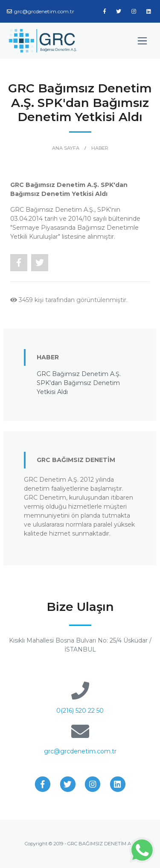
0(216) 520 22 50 (80, 711)
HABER (100, 148)
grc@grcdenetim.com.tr (41, 11)
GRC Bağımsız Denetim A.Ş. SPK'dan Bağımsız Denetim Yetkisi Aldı (79, 383)
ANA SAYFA (66, 148)
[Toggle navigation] (142, 41)
